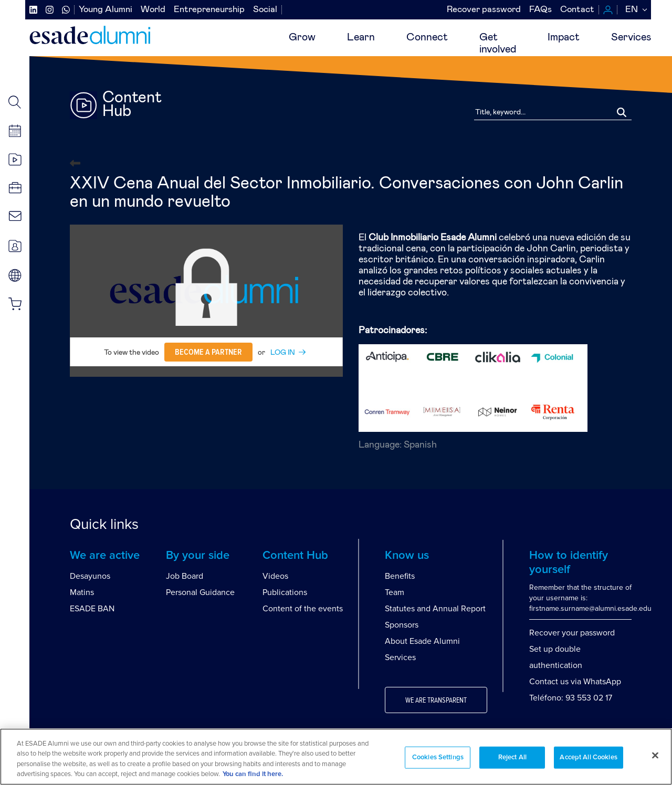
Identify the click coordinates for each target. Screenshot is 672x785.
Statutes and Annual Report (435, 609)
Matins (82, 592)
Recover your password (572, 633)
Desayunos (90, 576)
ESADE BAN (92, 609)
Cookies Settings (438, 757)
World (153, 10)
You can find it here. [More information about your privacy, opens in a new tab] (253, 774)
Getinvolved (498, 43)
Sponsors (402, 625)
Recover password (484, 10)
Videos (275, 576)
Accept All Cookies (588, 757)
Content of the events (303, 609)
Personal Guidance (200, 592)
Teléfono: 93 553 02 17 (571, 698)
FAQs (540, 10)
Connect (427, 37)
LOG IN (283, 353)
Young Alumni (106, 10)
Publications (285, 592)
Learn (361, 37)
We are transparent (436, 701)
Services (631, 37)
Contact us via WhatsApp (575, 682)
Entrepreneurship (209, 10)
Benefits (400, 576)
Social (265, 10)
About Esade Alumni (422, 641)
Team (395, 592)
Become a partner (208, 352)
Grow (302, 37)
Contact (577, 10)
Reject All (512, 757)
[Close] (655, 755)
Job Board (185, 576)
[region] (336, 757)
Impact (564, 37)
